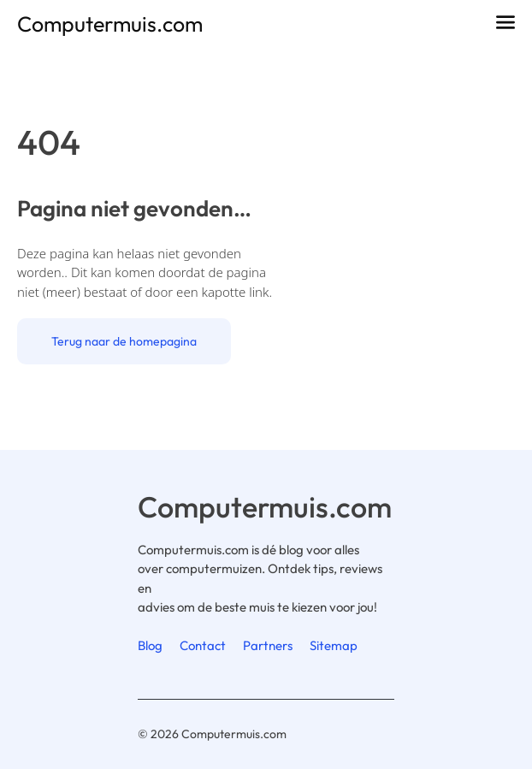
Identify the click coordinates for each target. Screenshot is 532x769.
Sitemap (334, 645)
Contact (203, 645)
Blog (150, 645)
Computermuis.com (110, 24)
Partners (268, 645)
